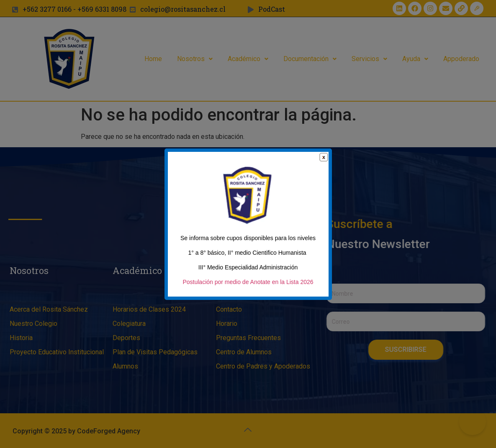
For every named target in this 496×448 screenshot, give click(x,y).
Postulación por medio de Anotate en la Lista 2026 (248, 286)
